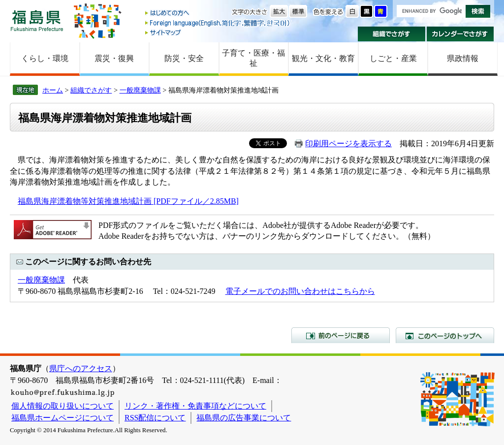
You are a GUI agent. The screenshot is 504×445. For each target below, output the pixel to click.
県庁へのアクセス (81, 368)
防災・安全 (184, 58)
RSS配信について (155, 418)
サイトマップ (218, 32)
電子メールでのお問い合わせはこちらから (300, 291)
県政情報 (463, 58)
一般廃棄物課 (140, 90)
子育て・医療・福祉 (253, 58)
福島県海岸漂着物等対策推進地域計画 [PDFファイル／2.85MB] (128, 201)
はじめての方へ (218, 14)
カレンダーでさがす (460, 34)
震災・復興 (114, 58)
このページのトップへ (445, 335)
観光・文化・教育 (323, 58)
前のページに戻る (341, 335)
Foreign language (218, 23)
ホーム (53, 90)
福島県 (37, 20)
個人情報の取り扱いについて (63, 406)
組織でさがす (392, 34)
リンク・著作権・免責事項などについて (195, 406)
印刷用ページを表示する (348, 143)
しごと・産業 (393, 58)
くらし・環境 (45, 58)
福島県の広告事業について (244, 418)
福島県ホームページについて (63, 418)
